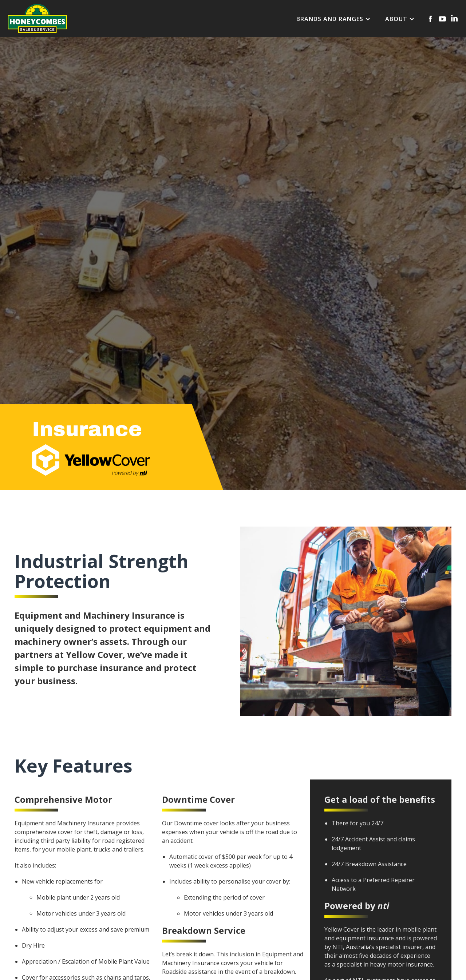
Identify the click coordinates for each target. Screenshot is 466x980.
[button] (333, 19)
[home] (37, 18)
